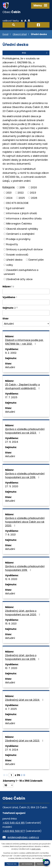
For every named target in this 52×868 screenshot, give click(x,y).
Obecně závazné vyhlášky (22, 229)
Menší (22, 20)
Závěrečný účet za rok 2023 (25, 741)
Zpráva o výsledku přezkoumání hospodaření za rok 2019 (25, 475)
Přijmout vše (12, 864)
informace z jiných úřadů (22, 213)
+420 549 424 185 (14, 823)
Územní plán (36, 260)
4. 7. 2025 (11, 709)
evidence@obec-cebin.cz (23, 837)
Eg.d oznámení (15, 208)
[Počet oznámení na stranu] (8, 785)
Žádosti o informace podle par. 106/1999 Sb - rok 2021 (24, 342)
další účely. (36, 849)
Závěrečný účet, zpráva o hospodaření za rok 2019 (23, 657)
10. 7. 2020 (11, 668)
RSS (35, 53)
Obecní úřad (20, 34)
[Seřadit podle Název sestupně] (14, 287)
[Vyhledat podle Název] (26, 291)
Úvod (5, 34)
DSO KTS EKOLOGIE (17, 203)
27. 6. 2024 (12, 442)
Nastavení (41, 864)
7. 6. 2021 (10, 535)
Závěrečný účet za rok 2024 (25, 700)
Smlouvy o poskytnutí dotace (24, 249)
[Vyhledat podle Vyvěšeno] (26, 302)
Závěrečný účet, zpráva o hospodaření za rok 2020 (23, 613)
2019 (22, 187)
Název (7, 286)
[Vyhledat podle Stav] (26, 324)
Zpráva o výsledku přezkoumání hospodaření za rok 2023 (25, 431)
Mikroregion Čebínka (19, 224)
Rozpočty (12, 244)
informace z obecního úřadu (24, 218)
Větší (29, 20)
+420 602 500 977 (14, 831)
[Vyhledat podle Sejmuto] (26, 313)
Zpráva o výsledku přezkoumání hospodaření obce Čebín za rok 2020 (25, 522)
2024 (9, 198)
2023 (33, 193)
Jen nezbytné (27, 864)
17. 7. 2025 (11, 397)
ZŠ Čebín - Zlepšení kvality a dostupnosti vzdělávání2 (23, 386)
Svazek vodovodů (17, 254)
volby (10, 265)
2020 (34, 187)
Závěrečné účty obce (19, 279)
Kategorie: (9, 187)
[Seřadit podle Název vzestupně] (14, 286)
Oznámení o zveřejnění (20, 234)
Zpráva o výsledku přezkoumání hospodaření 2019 (25, 568)
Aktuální (10, 367)
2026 (34, 198)
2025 (22, 198)
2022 (21, 193)
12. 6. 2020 (11, 579)
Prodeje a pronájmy (18, 239)
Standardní (25, 20)
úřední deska (14, 260)
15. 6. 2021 (11, 624)
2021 (9, 193)
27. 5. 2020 (12, 486)
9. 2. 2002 (11, 353)
